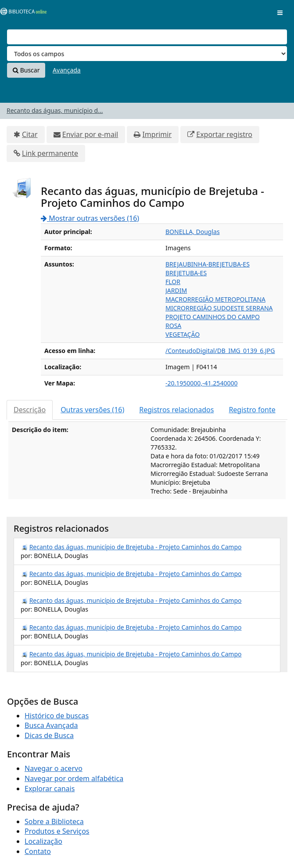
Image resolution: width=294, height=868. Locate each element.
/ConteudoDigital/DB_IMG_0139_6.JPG (220, 351)
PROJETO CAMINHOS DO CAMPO (213, 317)
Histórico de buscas (57, 716)
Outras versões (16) (92, 410)
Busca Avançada (51, 725)
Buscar (26, 70)
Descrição (30, 410)
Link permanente (50, 153)
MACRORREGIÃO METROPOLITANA (215, 299)
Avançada (67, 70)
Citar (30, 134)
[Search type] (147, 54)
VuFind (22, 13)
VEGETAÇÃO (183, 334)
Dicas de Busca (49, 735)
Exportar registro (224, 134)
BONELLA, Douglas (193, 232)
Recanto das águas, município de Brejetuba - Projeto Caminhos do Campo (136, 547)
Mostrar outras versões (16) (90, 218)
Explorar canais (50, 789)
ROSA (173, 326)
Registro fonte (252, 410)
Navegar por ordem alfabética (74, 778)
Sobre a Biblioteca (54, 821)
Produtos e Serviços (57, 831)
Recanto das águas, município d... (55, 110)
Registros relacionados (176, 410)
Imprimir (157, 134)
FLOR (173, 282)
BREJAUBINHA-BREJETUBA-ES (208, 264)
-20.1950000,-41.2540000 (201, 383)
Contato (38, 851)
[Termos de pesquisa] (147, 37)
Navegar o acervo (54, 768)
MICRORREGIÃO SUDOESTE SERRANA (219, 308)
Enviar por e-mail (90, 134)
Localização (43, 841)
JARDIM (176, 290)
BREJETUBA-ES (186, 273)
